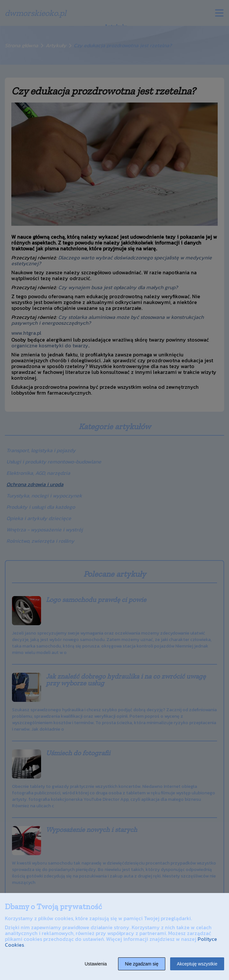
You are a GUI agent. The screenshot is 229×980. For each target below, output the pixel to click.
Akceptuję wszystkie (197, 964)
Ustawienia (96, 964)
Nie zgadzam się (142, 964)
